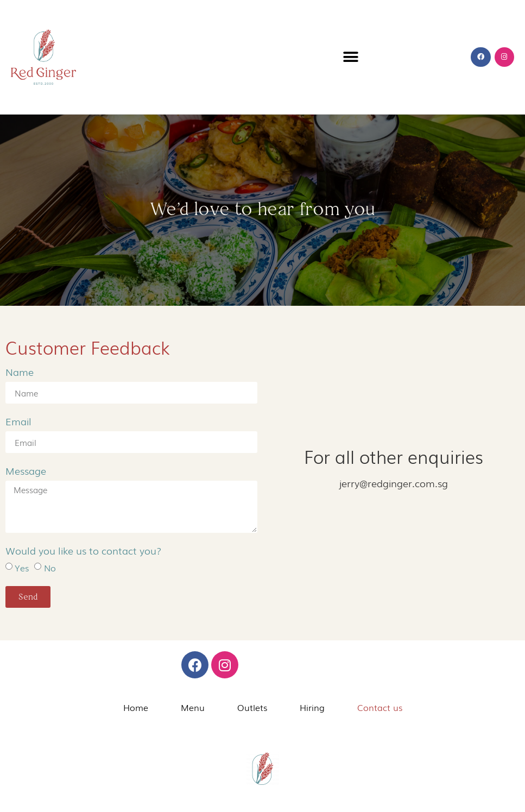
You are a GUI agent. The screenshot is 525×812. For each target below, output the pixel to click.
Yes (22, 568)
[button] (351, 57)
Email (18, 422)
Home (136, 707)
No (50, 568)
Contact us (380, 707)
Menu (193, 707)
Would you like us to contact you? (84, 551)
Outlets (252, 707)
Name (20, 373)
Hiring (312, 707)
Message (26, 471)
